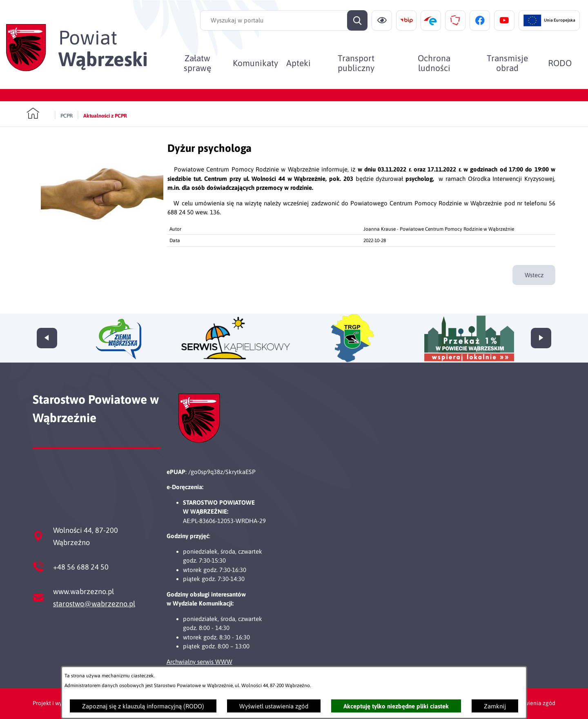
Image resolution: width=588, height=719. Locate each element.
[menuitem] (197, 63)
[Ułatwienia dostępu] (382, 20)
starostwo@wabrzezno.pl (94, 604)
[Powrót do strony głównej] (38, 114)
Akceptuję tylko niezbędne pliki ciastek (396, 706)
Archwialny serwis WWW (199, 662)
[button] (102, 236)
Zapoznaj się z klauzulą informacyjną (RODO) (143, 706)
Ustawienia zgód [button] (534, 703)
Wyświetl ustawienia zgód (274, 706)
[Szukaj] (357, 20)
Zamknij (495, 706)
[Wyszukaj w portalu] (284, 20)
